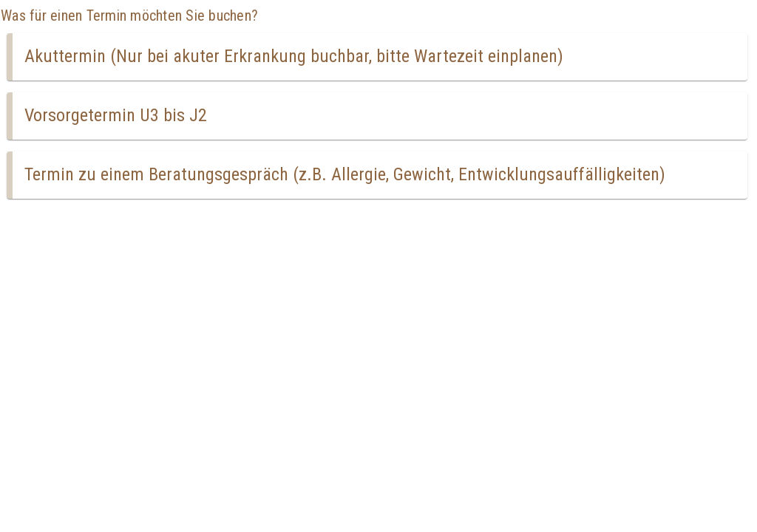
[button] (377, 57)
